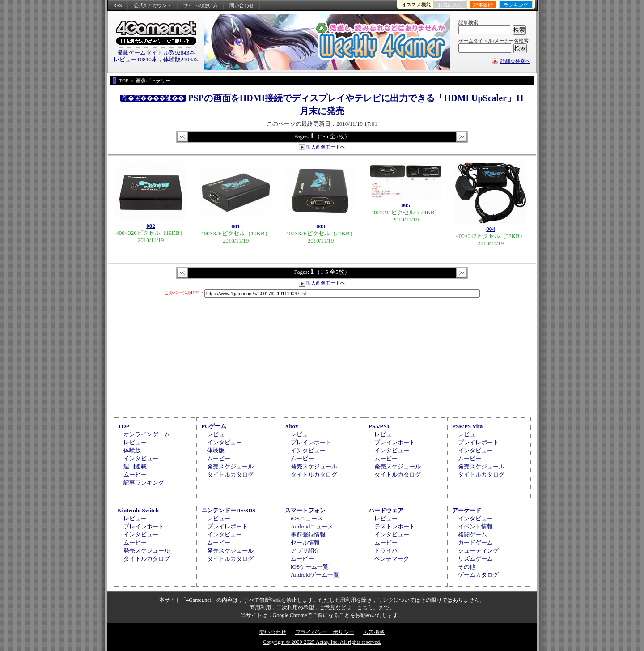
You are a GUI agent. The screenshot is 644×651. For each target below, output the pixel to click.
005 (406, 205)
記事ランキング (144, 483)
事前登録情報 (308, 534)
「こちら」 (365, 608)
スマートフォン (305, 510)
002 (151, 226)
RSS (118, 5)
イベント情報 (475, 526)
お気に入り (450, 5)
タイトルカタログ (230, 474)
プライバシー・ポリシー (325, 632)
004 (491, 229)
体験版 (132, 450)
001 (236, 226)
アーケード (467, 510)
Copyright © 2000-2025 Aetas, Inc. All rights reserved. (322, 642)
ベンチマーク (392, 559)
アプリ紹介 (305, 551)
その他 (467, 567)
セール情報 (305, 542)
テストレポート (395, 526)
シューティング (478, 551)
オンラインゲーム (147, 434)
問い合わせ (242, 5)
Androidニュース (312, 526)
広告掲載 (374, 632)
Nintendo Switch (138, 510)
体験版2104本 (181, 59)
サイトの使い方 (201, 5)
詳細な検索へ (515, 61)
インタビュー (141, 458)
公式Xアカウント (153, 5)
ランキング (516, 5)
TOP (124, 426)
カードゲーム (475, 542)
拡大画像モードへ (326, 147)
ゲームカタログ (478, 575)
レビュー (135, 442)
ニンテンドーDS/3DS (228, 510)
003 (321, 226)
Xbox (292, 426)
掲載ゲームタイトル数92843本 (156, 53)
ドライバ (386, 551)
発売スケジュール (230, 466)
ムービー (135, 474)
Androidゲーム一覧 (315, 575)
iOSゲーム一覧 (310, 567)
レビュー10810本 (136, 59)
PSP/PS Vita (467, 426)
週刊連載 (135, 466)
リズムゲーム (475, 559)
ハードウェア (386, 510)
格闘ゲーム (472, 534)
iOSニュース (307, 518)
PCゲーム (214, 426)
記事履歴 (483, 5)
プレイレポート (311, 442)
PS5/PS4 (379, 426)
